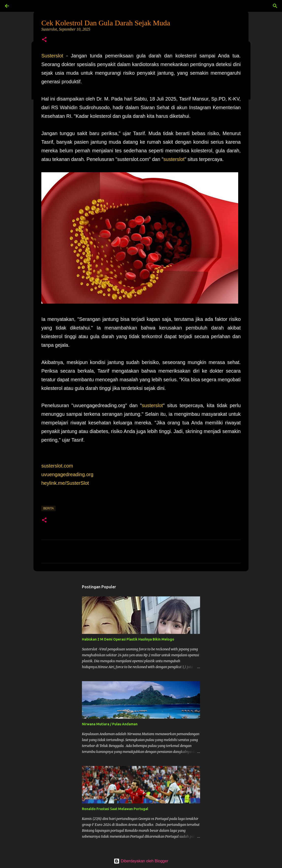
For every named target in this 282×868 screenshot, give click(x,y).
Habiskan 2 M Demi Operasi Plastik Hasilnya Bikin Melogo (128, 639)
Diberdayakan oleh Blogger (141, 861)
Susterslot (52, 56)
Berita (48, 508)
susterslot (174, 159)
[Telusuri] (21, 6)
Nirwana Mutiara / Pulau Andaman (110, 724)
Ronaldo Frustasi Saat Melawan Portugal (115, 809)
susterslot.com (57, 466)
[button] (44, 40)
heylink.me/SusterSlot (65, 483)
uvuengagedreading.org (67, 474)
